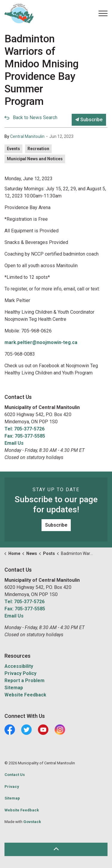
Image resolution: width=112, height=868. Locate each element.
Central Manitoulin (27, 136)
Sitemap (14, 688)
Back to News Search (35, 118)
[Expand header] (103, 13)
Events (13, 149)
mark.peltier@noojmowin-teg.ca (41, 342)
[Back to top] (56, 849)
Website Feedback (25, 695)
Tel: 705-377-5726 (24, 429)
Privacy (12, 787)
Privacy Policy (20, 673)
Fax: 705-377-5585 (25, 436)
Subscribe (89, 120)
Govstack (32, 822)
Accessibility (19, 666)
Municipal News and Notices (35, 159)
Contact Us (15, 775)
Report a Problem (24, 680)
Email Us (14, 443)
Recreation (38, 149)
